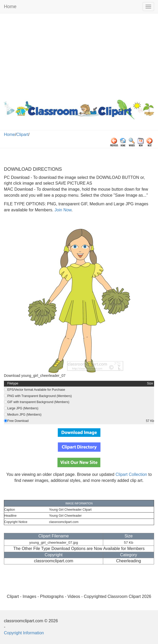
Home (10, 7)
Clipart (22, 134)
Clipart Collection (131, 474)
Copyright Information (24, 633)
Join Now (62, 210)
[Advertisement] (79, 55)
